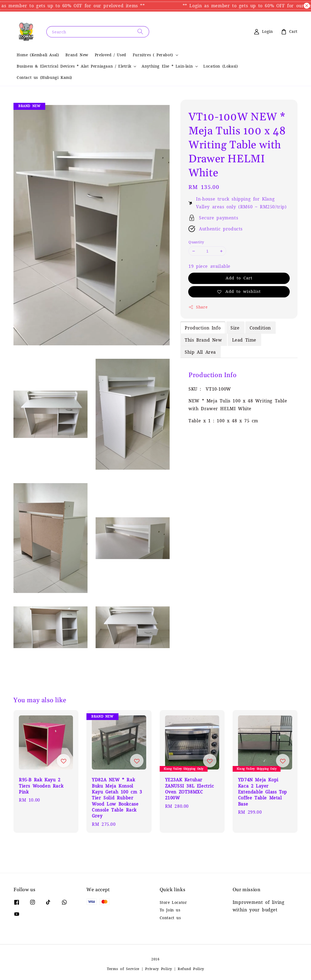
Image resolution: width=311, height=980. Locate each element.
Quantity (196, 242)
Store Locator (173, 902)
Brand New (77, 55)
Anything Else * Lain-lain (167, 66)
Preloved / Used (111, 55)
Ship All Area (200, 352)
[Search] (140, 32)
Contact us (170, 918)
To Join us (170, 910)
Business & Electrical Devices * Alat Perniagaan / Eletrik (74, 66)
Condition (260, 328)
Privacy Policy (159, 969)
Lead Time (244, 340)
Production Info (203, 328)
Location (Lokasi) (221, 66)
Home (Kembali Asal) (38, 55)
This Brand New (203, 340)
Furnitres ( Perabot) (153, 55)
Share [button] (198, 307)
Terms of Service (123, 969)
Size (235, 328)
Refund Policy (191, 969)
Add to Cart (239, 278)
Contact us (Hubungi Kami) (44, 78)
